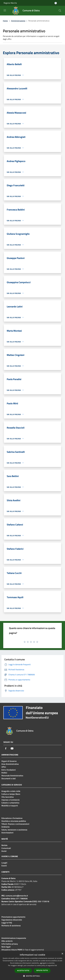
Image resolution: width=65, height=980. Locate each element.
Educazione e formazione (12, 818)
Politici (4, 773)
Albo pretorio (7, 941)
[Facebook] (6, 748)
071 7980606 (22, 899)
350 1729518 (43, 901)
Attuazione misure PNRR (12, 950)
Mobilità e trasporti (10, 806)
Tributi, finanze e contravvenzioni (15, 824)
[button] (32, 976)
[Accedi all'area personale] (56, 3)
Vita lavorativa (8, 797)
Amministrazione (18, 21)
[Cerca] (60, 11)
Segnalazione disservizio (12, 920)
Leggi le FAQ (7, 923)
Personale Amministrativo (12, 776)
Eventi (4, 866)
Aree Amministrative (10, 764)
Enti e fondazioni (9, 770)
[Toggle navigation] (5, 10)
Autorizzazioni (7, 833)
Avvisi (4, 851)
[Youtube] (12, 748)
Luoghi (4, 863)
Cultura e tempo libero (11, 794)
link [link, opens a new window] (56, 965)
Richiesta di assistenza (11, 926)
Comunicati (6, 848)
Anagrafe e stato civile (11, 791)
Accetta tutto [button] (23, 971)
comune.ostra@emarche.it (17, 896)
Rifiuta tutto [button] (42, 970)
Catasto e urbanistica (10, 803)
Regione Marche (10, 3)
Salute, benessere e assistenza (14, 830)
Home (5, 21)
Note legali (6, 947)
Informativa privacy (10, 944)
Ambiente (5, 827)
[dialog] (32, 966)
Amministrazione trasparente (14, 938)
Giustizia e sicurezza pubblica (14, 821)
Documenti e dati (9, 778)
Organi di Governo (9, 761)
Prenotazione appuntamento (13, 917)
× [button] (62, 954)
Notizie (4, 845)
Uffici (4, 767)
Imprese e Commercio (11, 800)
